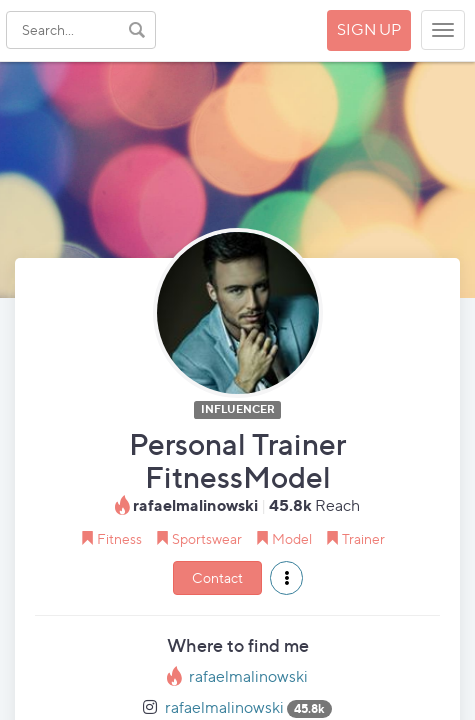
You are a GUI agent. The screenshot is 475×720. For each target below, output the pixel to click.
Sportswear (207, 538)
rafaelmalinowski (248, 676)
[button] (286, 578)
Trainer (363, 538)
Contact (217, 577)
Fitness (119, 538)
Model (292, 538)
